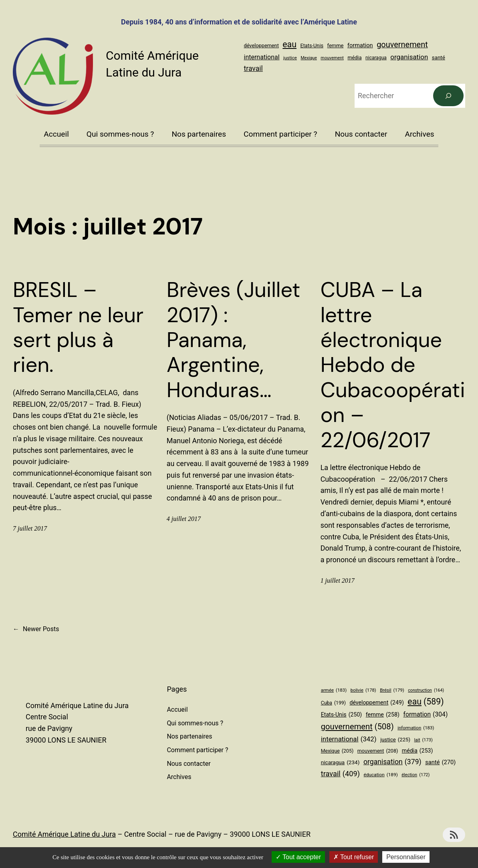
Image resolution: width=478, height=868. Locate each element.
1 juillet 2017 (338, 580)
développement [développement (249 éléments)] (261, 45)
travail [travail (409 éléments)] (253, 69)
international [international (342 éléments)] (262, 57)
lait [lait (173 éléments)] (424, 740)
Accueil (56, 134)
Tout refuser (354, 857)
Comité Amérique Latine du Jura (64, 834)
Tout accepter (298, 857)
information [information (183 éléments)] (416, 728)
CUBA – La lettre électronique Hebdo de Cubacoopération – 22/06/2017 (393, 365)
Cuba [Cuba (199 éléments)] (333, 703)
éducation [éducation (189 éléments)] (381, 775)
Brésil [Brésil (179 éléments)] (392, 690)
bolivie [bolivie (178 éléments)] (363, 690)
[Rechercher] (448, 96)
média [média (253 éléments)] (354, 58)
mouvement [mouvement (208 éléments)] (332, 58)
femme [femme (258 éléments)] (336, 45)
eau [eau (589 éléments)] (289, 44)
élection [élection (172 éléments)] (415, 775)
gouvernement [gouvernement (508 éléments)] (402, 45)
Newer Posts (36, 629)
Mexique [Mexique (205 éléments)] (309, 58)
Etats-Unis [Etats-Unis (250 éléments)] (312, 45)
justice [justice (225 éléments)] (290, 58)
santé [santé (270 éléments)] (439, 58)
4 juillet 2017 (184, 519)
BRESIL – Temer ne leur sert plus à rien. (78, 327)
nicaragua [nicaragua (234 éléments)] (376, 58)
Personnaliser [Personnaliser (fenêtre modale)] (406, 857)
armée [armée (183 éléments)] (334, 690)
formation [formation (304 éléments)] (360, 45)
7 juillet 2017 (30, 528)
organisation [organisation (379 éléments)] (409, 57)
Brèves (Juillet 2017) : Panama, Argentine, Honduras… (234, 340)
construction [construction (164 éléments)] (426, 690)
